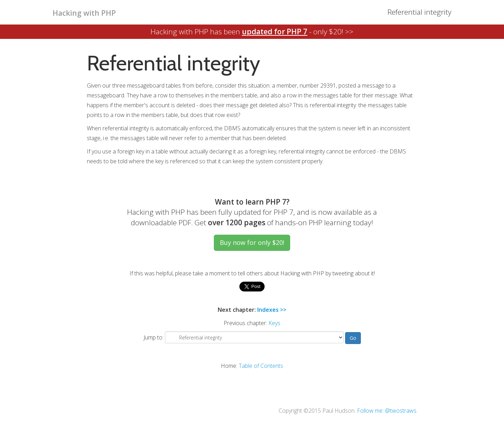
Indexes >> (272, 310)
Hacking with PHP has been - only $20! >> (252, 32)
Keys (274, 323)
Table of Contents (261, 366)
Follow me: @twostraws (387, 411)
